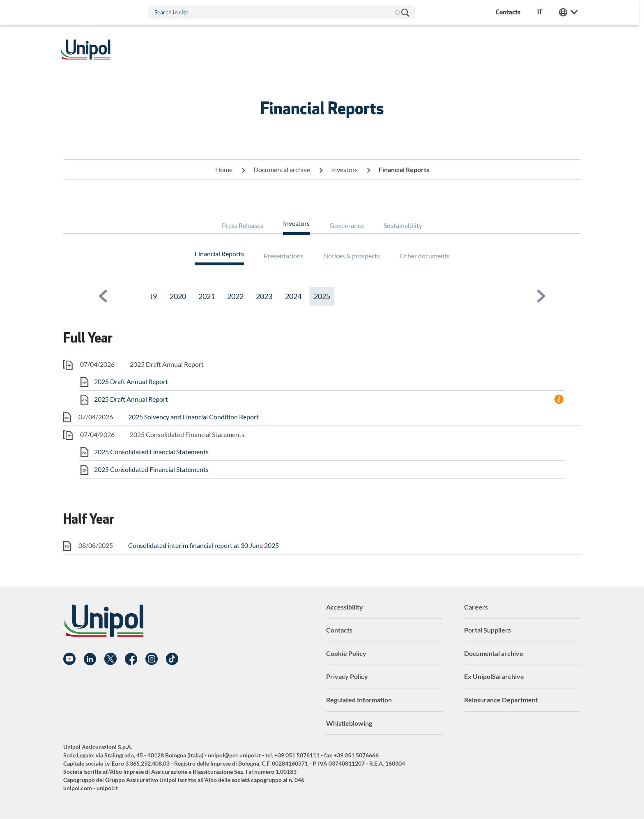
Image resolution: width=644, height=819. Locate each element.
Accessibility (345, 607)
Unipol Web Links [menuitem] (571, 12)
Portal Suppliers (488, 630)
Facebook (131, 659)
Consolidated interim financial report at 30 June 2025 (204, 545)
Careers (476, 607)
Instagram (152, 659)
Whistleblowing (349, 723)
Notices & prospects (352, 256)
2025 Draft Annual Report (131, 381)
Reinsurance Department (501, 700)
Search (407, 12)
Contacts (339, 630)
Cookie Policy (346, 653)
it (543, 12)
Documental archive (282, 169)
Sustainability (403, 225)
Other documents (425, 256)
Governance (347, 225)
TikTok (172, 659)
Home (224, 169)
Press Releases (243, 225)
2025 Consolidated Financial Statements (151, 452)
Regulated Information (359, 700)
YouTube (69, 659)
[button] (103, 296)
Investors (344, 169)
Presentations (284, 256)
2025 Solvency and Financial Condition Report (193, 417)
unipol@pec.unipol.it (234, 755)
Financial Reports (219, 254)
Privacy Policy (347, 676)
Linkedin (90, 659)
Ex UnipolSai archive (494, 676)
